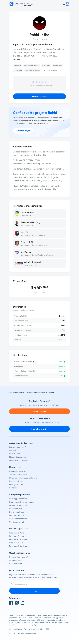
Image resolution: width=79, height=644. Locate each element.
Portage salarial (16, 484)
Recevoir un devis (39, 96)
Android (17, 66)
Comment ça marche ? (19, 557)
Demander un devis (17, 471)
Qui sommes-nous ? (17, 447)
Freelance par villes (18, 529)
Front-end (58, 66)
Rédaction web (15, 509)
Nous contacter (16, 564)
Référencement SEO (18, 505)
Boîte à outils (15, 454)
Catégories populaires (20, 495)
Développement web (18, 499)
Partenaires (14, 488)
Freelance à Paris (17, 533)
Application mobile (32, 66)
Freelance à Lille (16, 543)
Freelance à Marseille (18, 539)
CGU (48, 629)
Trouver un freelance (18, 474)
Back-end (46, 66)
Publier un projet (23, 131)
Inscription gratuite (39, 429)
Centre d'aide (15, 560)
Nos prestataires (16, 481)
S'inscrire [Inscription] (34, 591)
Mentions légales (15, 629)
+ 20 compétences (50, 70)
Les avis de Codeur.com (19, 460)
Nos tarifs (13, 450)
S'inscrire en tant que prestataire (23, 478)
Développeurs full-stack (36, 392)
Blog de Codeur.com (18, 457)
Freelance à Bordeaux (18, 546)
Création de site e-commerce (22, 502)
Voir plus (17, 60)
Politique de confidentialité (34, 629)
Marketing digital (16, 515)
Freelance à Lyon (16, 536)
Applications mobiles (18, 519)
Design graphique (17, 512)
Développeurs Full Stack (33, 265)
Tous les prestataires (17, 392)
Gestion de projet (32, 70)
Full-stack (18, 70)
